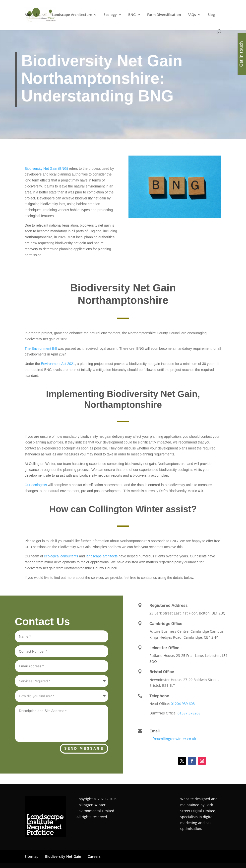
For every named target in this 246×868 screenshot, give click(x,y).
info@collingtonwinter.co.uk (173, 739)
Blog (211, 15)
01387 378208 (189, 713)
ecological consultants (61, 556)
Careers (94, 856)
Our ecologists (36, 485)
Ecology (110, 15)
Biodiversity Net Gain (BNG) (46, 169)
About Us (32, 15)
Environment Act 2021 (57, 364)
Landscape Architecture (72, 15)
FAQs (192, 15)
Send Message (84, 748)
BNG (132, 15)
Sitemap (32, 856)
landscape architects (102, 556)
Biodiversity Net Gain (63, 856)
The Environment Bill (41, 348)
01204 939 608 (183, 704)
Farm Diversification (164, 15)
